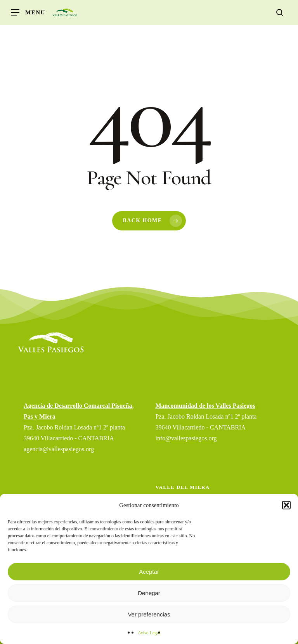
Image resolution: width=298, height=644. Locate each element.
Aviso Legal (149, 633)
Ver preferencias (149, 614)
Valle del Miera (182, 487)
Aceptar (149, 572)
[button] (286, 505)
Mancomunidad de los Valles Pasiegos (205, 406)
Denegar (149, 593)
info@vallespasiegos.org (186, 438)
